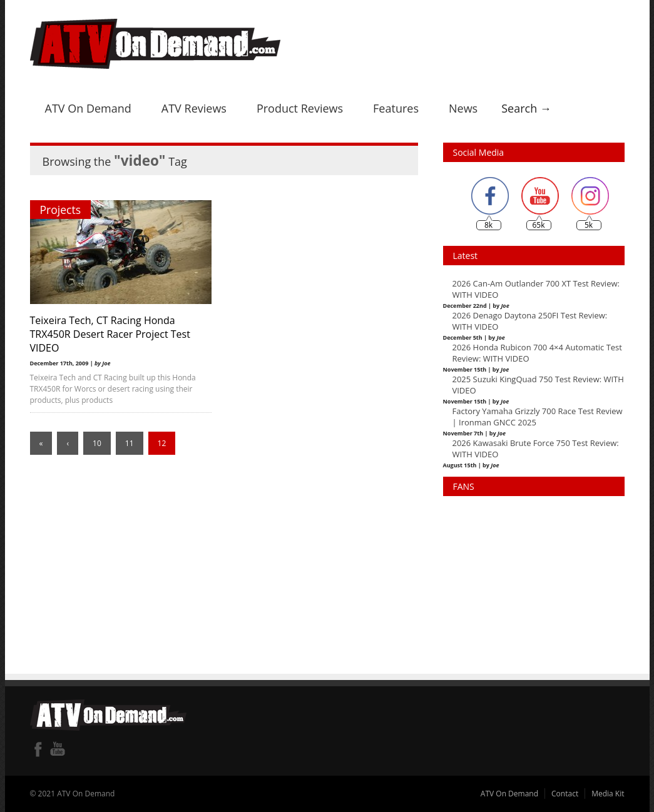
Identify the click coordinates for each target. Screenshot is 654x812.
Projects (61, 210)
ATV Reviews (194, 108)
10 (97, 443)
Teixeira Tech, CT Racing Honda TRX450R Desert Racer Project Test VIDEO (110, 334)
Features (396, 108)
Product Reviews (300, 108)
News (463, 108)
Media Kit (608, 794)
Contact (565, 794)
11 (130, 443)
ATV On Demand (88, 108)
